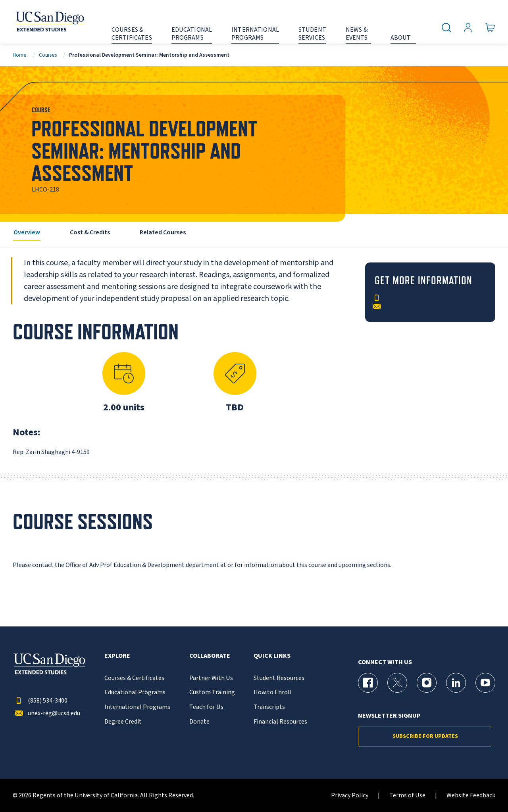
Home (20, 55)
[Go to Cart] (490, 28)
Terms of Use (407, 796)
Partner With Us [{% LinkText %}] (211, 678)
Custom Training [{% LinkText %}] (212, 692)
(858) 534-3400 (40, 701)
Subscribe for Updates (425, 736)
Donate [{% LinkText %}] (199, 722)
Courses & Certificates (134, 678)
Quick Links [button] (272, 656)
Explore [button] (117, 656)
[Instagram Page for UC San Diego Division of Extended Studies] (427, 683)
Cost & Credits (90, 232)
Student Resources (279, 678)
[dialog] (484, 788)
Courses (48, 55)
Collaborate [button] (210, 656)
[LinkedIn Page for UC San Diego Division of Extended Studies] (456, 683)
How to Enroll (273, 692)
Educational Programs (135, 692)
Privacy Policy (350, 796)
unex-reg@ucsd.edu (46, 713)
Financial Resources (280, 722)
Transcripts (269, 707)
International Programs (137, 707)
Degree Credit (123, 722)
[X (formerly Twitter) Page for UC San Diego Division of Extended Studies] (397, 683)
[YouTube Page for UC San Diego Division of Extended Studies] (485, 683)
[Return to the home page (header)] (49, 22)
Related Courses (163, 232)
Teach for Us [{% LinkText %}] (206, 707)
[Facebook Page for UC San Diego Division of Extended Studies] (368, 683)
